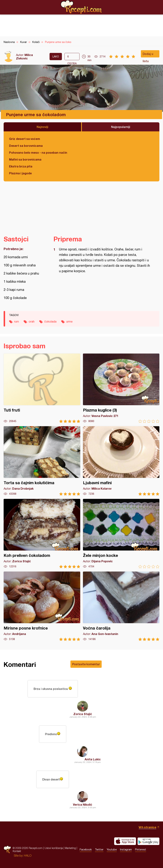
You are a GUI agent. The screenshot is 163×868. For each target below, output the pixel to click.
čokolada (50, 321)
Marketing (70, 848)
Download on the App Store (125, 841)
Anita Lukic (93, 759)
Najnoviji (42, 127)
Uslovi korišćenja (54, 848)
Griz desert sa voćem (25, 139)
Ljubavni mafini (121, 461)
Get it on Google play (148, 841)
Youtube (112, 850)
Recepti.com (81, 7)
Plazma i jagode (20, 173)
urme (69, 321)
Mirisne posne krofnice (42, 606)
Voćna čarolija (121, 606)
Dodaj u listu (148, 55)
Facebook (86, 850)
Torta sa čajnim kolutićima (42, 461)
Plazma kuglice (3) (121, 388)
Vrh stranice (147, 827)
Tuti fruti (42, 388)
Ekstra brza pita (21, 166)
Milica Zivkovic (24, 57)
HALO (28, 855)
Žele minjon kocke (121, 534)
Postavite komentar (86, 664)
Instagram (126, 850)
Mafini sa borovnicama (25, 159)
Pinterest (141, 850)
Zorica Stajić (83, 714)
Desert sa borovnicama (26, 146)
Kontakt (17, 851)
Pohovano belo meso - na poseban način (38, 152)
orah (32, 321)
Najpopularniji (121, 127)
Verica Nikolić (83, 804)
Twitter (99, 850)
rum (17, 321)
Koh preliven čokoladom (42, 534)
